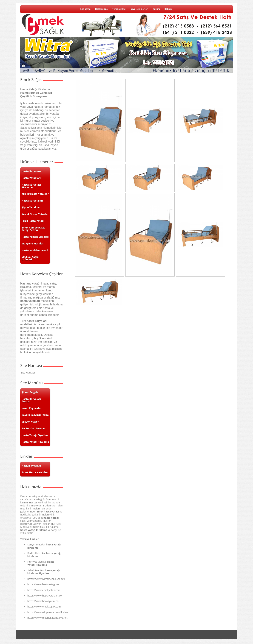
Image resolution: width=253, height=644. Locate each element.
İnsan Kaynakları (32, 408)
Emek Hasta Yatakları (35, 472)
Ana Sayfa (85, 9)
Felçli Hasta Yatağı (33, 221)
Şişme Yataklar (31, 207)
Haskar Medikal (31, 466)
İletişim (168, 9)
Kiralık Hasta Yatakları (35, 194)
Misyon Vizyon (30, 422)
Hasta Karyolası (31, 171)
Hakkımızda (101, 9)
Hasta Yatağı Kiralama (35, 442)
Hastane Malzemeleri (35, 250)
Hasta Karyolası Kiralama (31, 186)
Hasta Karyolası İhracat (31, 400)
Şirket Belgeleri (31, 392)
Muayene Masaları (33, 243)
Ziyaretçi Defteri (140, 9)
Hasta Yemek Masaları (35, 237)
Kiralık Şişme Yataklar (35, 214)
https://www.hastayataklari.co (45, 596)
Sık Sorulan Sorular (33, 428)
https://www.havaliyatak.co (43, 601)
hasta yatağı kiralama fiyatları (44, 572)
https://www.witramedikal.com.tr (46, 579)
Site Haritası (28, 373)
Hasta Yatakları (31, 178)
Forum (156, 9)
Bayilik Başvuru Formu (36, 415)
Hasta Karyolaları (32, 201)
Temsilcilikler (119, 9)
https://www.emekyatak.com (44, 590)
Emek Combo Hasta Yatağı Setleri (34, 229)
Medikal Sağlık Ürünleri (31, 258)
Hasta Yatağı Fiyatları (35, 435)
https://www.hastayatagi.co (43, 584)
